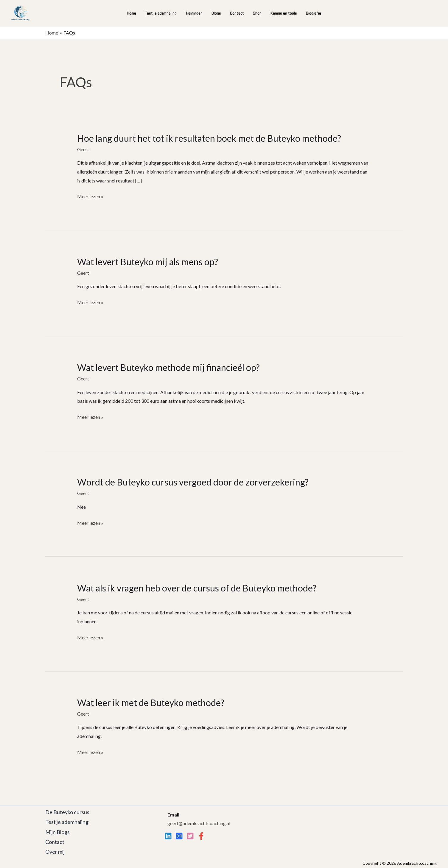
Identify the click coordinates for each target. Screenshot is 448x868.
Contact (237, 13)
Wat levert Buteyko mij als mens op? (148, 262)
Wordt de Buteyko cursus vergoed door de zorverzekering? (193, 482)
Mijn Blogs (57, 832)
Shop (257, 13)
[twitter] (190, 836)
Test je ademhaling (161, 13)
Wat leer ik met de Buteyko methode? (151, 702)
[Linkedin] (168, 836)
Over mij (55, 852)
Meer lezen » (90, 196)
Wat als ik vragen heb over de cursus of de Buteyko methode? (197, 588)
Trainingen (194, 13)
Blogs (216, 13)
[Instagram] (179, 836)
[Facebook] (201, 836)
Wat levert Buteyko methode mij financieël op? (168, 367)
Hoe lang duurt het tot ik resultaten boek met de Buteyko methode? (209, 138)
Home (132, 13)
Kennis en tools (284, 13)
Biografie (314, 13)
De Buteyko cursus (67, 812)
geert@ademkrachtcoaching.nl (199, 823)
